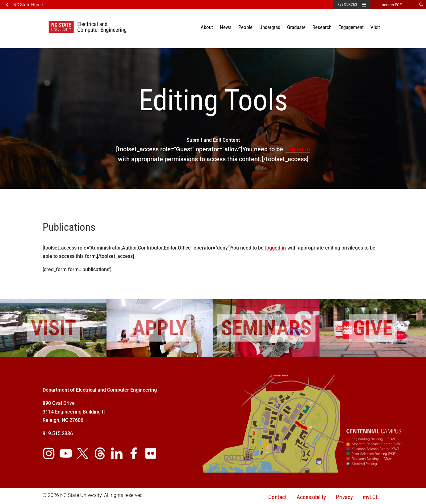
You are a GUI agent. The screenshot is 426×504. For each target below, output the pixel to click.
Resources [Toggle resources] (347, 4)
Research (322, 27)
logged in (297, 149)
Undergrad (270, 27)
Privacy (344, 497)
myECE (371, 497)
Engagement (351, 27)
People (245, 27)
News (226, 27)
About (207, 27)
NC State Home (28, 5)
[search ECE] (394, 5)
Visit (375, 27)
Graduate (296, 27)
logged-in (276, 248)
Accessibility (311, 497)
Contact (278, 497)
